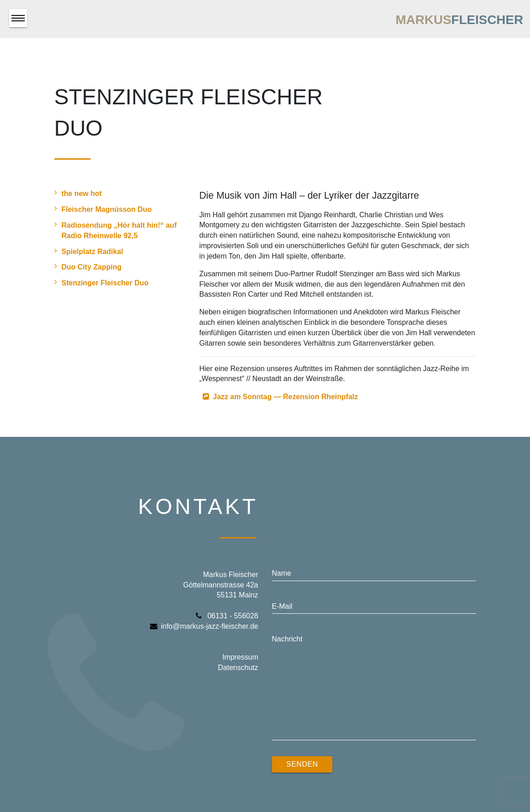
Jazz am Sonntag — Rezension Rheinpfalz (285, 397)
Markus (459, 20)
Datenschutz (238, 668)
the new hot (78, 193)
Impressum (240, 657)
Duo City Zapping (88, 267)
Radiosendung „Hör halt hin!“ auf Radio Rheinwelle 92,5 (116, 230)
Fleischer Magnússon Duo (103, 209)
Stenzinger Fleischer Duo (102, 282)
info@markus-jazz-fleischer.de (204, 626)
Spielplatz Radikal (89, 251)
